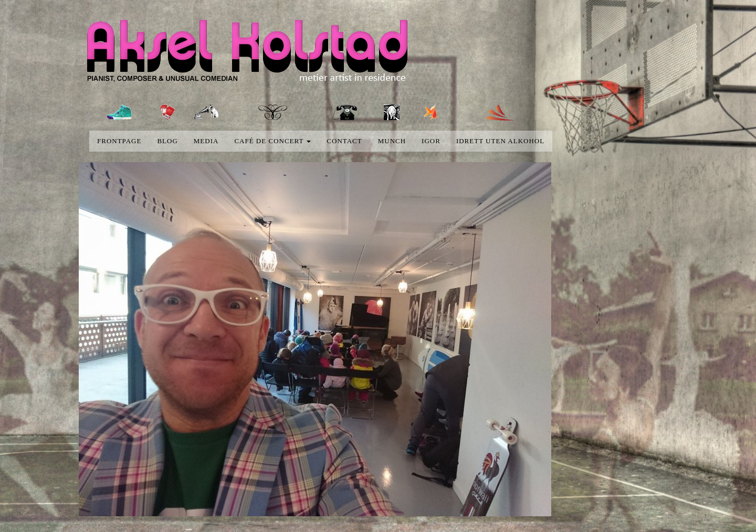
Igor (431, 141)
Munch (392, 141)
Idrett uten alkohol (500, 141)
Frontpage (119, 141)
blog (167, 141)
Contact (344, 141)
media (206, 141)
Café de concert (272, 141)
